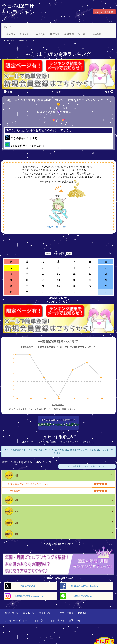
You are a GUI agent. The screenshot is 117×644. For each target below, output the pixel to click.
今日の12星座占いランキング (18, 12)
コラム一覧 (29, 613)
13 (90, 274)
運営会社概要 (66, 613)
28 (106, 286)
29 (11, 292)
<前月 (48, 254)
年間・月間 (26, 34)
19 (74, 280)
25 (59, 286)
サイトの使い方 (56, 620)
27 (90, 286)
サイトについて (47, 613)
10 (43, 274)
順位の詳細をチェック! (58, 227)
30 (27, 292)
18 (59, 280)
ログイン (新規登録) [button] (104, 12)
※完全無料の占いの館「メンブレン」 (28, 484)
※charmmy (14, 491)
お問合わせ (74, 620)
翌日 (110, 92)
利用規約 (82, 613)
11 (59, 274)
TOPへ (8, 27)
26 (74, 286)
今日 (58, 92)
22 (11, 286)
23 (27, 286)
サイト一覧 (38, 620)
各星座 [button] (11, 34)
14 (106, 274)
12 (74, 274)
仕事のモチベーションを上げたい (58, 424)
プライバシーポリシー (16, 620)
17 (43, 280)
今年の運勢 (96, 34)
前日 (7, 92)
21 (106, 280)
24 (43, 286)
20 (90, 280)
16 (27, 280)
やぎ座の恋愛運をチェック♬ (58, 544)
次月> (69, 254)
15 (11, 280)
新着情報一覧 (12, 613)
